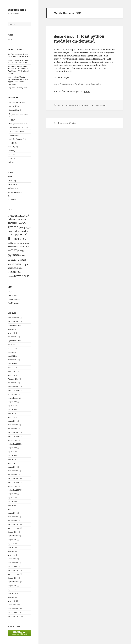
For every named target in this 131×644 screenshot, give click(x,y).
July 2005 (11, 590)
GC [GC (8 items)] (24, 223)
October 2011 (13, 360)
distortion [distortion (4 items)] (25, 219)
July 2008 (11, 452)
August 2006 (12, 540)
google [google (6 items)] (27, 227)
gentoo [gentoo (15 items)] (13, 227)
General (11, 147)
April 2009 (11, 417)
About (10, 40)
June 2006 (11, 547)
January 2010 (13, 383)
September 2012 (14, 341)
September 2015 (14, 325)
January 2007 (13, 521)
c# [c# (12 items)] (27, 215)
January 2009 (13, 429)
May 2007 (11, 505)
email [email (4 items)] (20, 223)
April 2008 (11, 463)
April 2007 (11, 509)
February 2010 (13, 379)
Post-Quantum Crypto (17, 124)
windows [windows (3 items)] (11, 277)
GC (12, 120)
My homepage (13, 188)
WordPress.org (13, 303)
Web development (16, 139)
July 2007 (11, 498)
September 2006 (14, 536)
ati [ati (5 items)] (15, 216)
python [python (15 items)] (13, 255)
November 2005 (14, 574)
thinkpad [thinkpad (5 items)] (18, 268)
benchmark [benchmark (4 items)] (21, 216)
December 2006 (14, 524)
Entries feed (12, 295)
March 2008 (12, 467)
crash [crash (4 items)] (19, 219)
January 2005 (13, 613)
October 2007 (13, 486)
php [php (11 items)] (14, 250)
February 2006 (13, 563)
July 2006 (11, 544)
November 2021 (14, 318)
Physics (10, 158)
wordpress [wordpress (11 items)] (22, 276)
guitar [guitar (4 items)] (10, 231)
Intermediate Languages (18, 114)
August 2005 (12, 586)
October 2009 (13, 394)
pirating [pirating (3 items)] (20, 251)
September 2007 (14, 490)
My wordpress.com (15, 192)
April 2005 (11, 601)
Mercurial (98, 59)
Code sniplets (14, 110)
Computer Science (14, 102)
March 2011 (12, 371)
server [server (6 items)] (23, 260)
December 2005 (14, 570)
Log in (10, 292)
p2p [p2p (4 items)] (9, 251)
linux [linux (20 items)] (12, 239)
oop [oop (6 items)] (27, 246)
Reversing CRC (21, 88)
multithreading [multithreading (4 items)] (14, 246)
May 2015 (11, 329)
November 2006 (14, 528)
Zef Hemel (12, 200)
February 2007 (13, 517)
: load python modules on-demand (79, 39)
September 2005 (14, 582)
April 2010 (11, 375)
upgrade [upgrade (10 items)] (13, 272)
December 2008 (14, 433)
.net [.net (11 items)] (10, 216)
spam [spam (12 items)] (17, 264)
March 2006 (12, 559)
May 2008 (11, 459)
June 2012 (11, 352)
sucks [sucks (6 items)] (11, 268)
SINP (13, 143)
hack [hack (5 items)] (15, 231)
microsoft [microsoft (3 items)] (26, 243)
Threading (13, 135)
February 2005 (13, 609)
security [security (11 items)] (13, 259)
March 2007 (12, 513)
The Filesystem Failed (17, 128)
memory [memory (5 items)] (18, 243)
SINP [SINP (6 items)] (10, 264)
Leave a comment (100, 105)
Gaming (12, 151)
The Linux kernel (16, 132)
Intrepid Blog (17, 10)
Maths (10, 155)
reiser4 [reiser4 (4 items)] (22, 255)
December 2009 (14, 387)
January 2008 (13, 475)
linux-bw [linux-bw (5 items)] (22, 239)
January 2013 (13, 337)
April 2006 (11, 555)
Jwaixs (10, 177)
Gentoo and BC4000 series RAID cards (19, 55)
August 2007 (12, 494)
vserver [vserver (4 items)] (22, 272)
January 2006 (13, 567)
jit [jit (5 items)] (18, 234)
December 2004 (14, 616)
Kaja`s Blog (12, 181)
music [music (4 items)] (22, 246)
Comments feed (14, 299)
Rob (9, 196)
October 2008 (13, 440)
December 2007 (14, 478)
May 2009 (11, 413)
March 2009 (12, 421)
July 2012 (11, 348)
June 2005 (11, 593)
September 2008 (14, 444)
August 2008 (12, 448)
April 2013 (11, 333)
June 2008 (11, 456)
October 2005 (13, 578)
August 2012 (12, 344)
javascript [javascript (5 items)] (12, 234)
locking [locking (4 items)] (11, 243)
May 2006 (11, 551)
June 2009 (11, 410)
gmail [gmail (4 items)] (21, 228)
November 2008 (14, 436)
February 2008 (13, 471)
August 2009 (12, 402)
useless (10, 162)
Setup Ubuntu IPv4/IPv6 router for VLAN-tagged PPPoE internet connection (18, 70)
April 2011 (11, 367)
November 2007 (14, 482)
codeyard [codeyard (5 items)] (12, 219)
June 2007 (11, 501)
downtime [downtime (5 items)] (12, 223)
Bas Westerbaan (14, 54)
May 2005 (11, 597)
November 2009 (14, 390)
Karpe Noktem (13, 184)
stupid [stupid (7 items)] (25, 264)
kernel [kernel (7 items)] (24, 234)
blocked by (19, 633)
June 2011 (11, 364)
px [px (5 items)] (24, 250)
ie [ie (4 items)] (28, 231)
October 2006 (13, 532)
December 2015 (14, 321)
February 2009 (13, 425)
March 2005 (12, 605)
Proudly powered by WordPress (66, 123)
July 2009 (11, 406)
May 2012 (11, 356)
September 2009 (14, 398)
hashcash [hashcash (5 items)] (22, 231)
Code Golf (13, 106)
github (87, 91)
